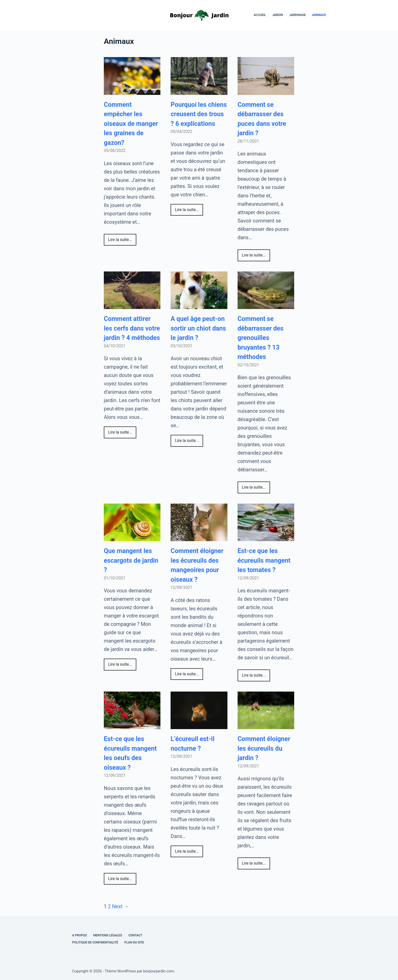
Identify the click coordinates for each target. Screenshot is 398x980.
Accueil (260, 15)
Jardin (278, 15)
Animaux (319, 15)
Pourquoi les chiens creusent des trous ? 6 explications (199, 114)
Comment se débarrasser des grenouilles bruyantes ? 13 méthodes (261, 338)
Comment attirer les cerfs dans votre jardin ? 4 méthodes (132, 328)
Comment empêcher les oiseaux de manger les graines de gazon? (131, 124)
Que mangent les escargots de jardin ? (131, 560)
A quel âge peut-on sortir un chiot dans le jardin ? (198, 328)
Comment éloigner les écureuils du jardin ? (264, 748)
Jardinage (298, 15)
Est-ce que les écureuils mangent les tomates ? (264, 560)
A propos (79, 935)
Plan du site (134, 942)
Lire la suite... (120, 240)
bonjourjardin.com (159, 971)
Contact (135, 935)
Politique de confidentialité (95, 942)
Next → (120, 906)
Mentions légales (108, 935)
